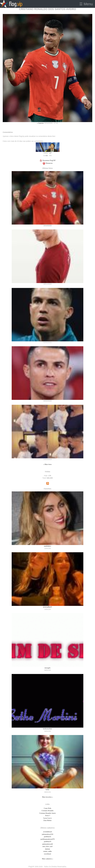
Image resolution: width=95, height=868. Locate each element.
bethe (48, 790)
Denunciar (48, 163)
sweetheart (47, 854)
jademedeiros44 (47, 844)
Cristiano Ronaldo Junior (47, 813)
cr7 (51, 153)
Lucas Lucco (47, 818)
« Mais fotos (47, 464)
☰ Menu (86, 4)
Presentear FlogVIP (47, 160)
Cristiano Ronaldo (48, 811)
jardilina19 (47, 841)
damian (47, 849)
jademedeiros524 (47, 834)
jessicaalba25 (48, 607)
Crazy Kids (47, 808)
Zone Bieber (47, 820)
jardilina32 (47, 837)
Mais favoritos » (47, 797)
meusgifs (47, 668)
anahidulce (47, 546)
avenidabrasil (48, 832)
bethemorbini (48, 729)
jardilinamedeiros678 (47, 839)
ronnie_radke (47, 851)
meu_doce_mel (47, 846)
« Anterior (40, 123)
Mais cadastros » (47, 859)
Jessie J (47, 815)
